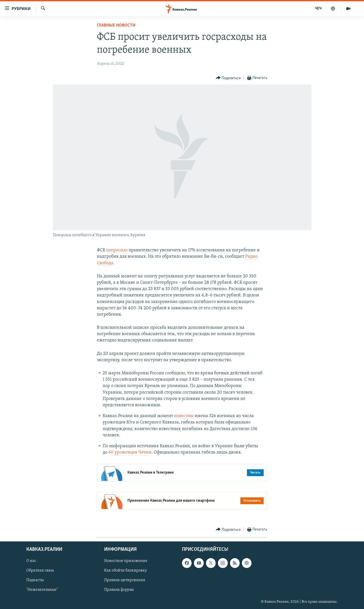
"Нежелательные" (42, 590)
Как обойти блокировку (126, 571)
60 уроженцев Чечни (130, 452)
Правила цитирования (125, 580)
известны (184, 416)
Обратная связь (40, 571)
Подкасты (35, 580)
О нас (31, 561)
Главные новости (116, 25)
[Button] (228, 78)
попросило (117, 250)
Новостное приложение (126, 561)
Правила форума (119, 590)
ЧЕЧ (318, 9)
